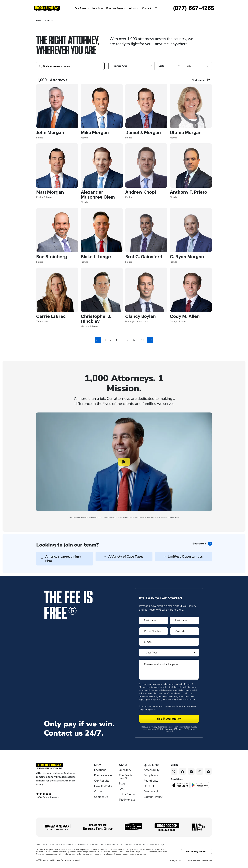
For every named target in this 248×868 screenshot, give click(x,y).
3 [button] (116, 340)
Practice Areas (116, 8)
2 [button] (111, 340)
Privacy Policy (175, 861)
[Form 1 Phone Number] (153, 631)
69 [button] (135, 340)
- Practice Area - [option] (120, 66)
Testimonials (127, 800)
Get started (199, 544)
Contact (147, 8)
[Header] (47, 8)
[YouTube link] (191, 771)
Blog (122, 784)
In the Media (127, 794)
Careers (99, 791)
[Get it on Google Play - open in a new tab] (200, 785)
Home (39, 21)
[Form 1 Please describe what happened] (169, 670)
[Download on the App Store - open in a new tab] (180, 785)
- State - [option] (161, 66)
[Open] (156, 8)
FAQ (122, 789)
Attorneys (49, 21)
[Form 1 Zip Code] (185, 631)
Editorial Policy (153, 797)
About (134, 8)
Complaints (151, 775)
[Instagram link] (200, 771)
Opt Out (149, 786)
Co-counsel (151, 791)
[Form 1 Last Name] (185, 620)
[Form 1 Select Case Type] (169, 653)
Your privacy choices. (196, 852)
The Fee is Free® (125, 777)
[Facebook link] (183, 771)
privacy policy (148, 709)
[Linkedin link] (209, 771)
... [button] (121, 340)
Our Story (125, 770)
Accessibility (152, 770)
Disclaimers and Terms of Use (199, 861)
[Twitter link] (174, 771)
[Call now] (194, 8)
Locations (98, 8)
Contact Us (101, 797)
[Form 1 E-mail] (169, 642)
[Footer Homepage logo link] (60, 766)
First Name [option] (198, 80)
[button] (151, 66)
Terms (178, 706)
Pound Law (151, 781)
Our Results (82, 8)
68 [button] (128, 340)
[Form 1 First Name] (153, 620)
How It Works (103, 786)
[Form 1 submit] (169, 719)
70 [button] (142, 340)
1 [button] (105, 340)
